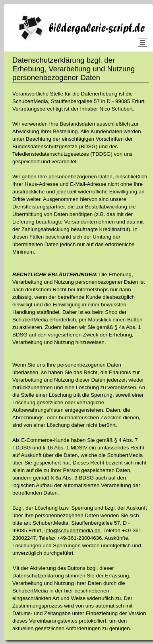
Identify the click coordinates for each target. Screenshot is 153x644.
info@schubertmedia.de (73, 530)
